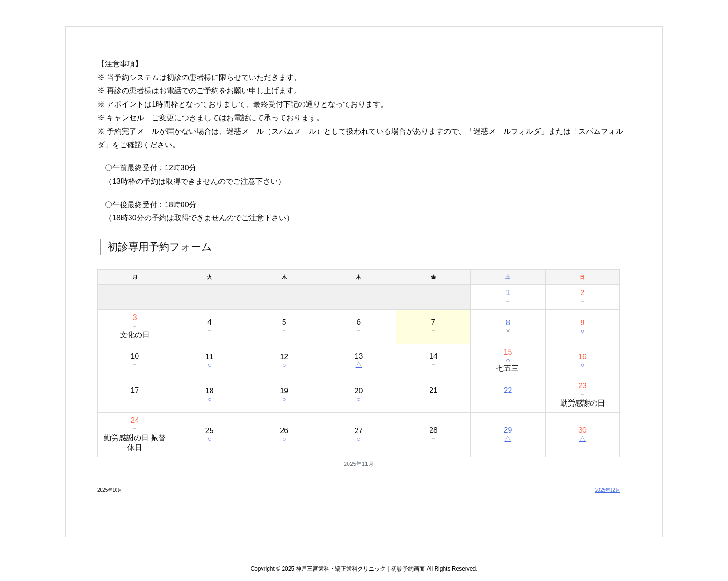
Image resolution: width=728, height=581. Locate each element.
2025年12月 (608, 490)
